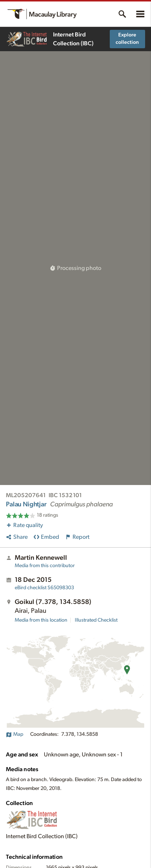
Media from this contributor (45, 566)
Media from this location (41, 620)
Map (15, 734)
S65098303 (44, 588)
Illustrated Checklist (96, 620)
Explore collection (127, 39)
